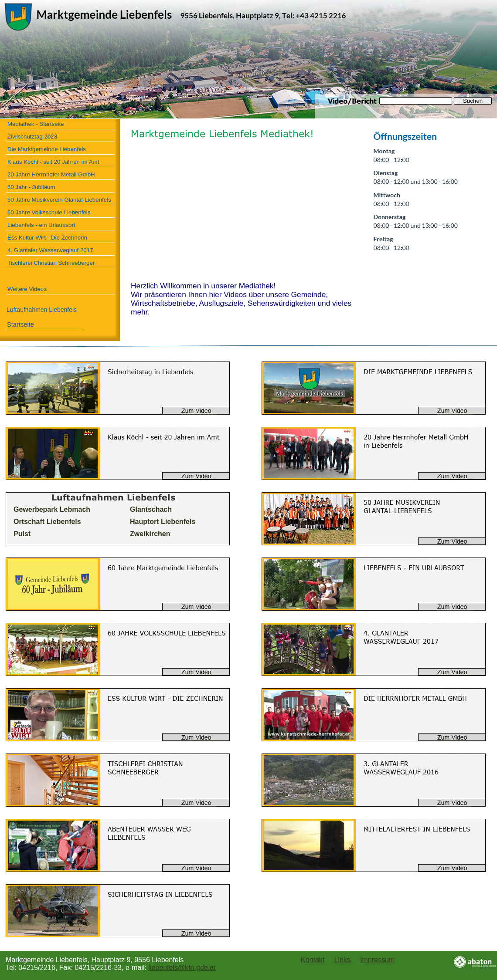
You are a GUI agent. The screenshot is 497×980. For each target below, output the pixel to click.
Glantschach (151, 509)
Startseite (20, 324)
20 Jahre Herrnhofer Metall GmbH (51, 174)
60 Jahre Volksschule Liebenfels (49, 212)
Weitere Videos (27, 289)
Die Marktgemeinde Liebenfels (47, 149)
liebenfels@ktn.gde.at (182, 968)
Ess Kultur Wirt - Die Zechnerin (47, 238)
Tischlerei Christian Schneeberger (51, 263)
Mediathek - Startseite (36, 124)
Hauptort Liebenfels (163, 522)
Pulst (22, 534)
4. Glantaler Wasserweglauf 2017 (50, 250)
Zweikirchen (150, 534)
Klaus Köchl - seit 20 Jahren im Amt (53, 162)
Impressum (377, 960)
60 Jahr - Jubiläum (31, 187)
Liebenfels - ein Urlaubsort (41, 225)
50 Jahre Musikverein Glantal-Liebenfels (59, 200)
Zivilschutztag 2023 (32, 137)
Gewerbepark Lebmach (52, 509)
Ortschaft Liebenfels (47, 522)
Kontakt (313, 960)
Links (344, 960)
